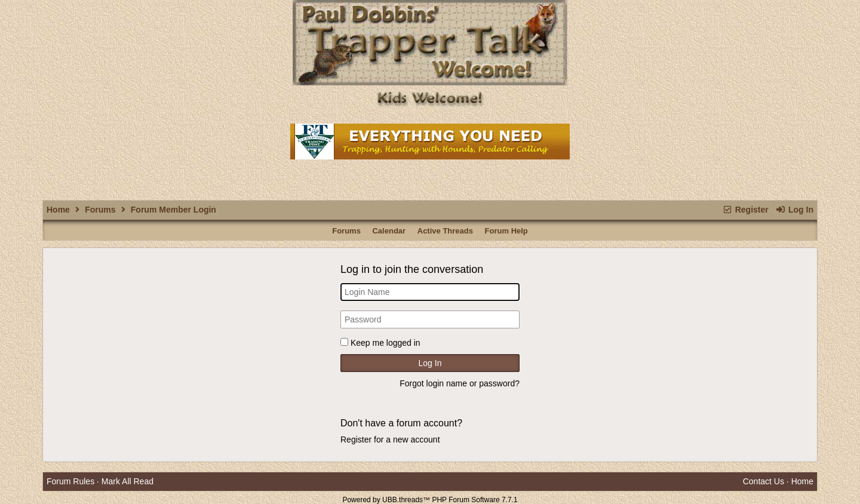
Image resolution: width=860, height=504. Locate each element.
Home (58, 210)
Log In (795, 210)
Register (745, 210)
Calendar (389, 231)
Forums (100, 210)
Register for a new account (390, 440)
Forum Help (506, 231)
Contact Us (764, 481)
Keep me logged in (386, 343)
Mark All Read (128, 481)
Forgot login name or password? (460, 383)
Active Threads (445, 231)
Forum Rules (70, 481)
